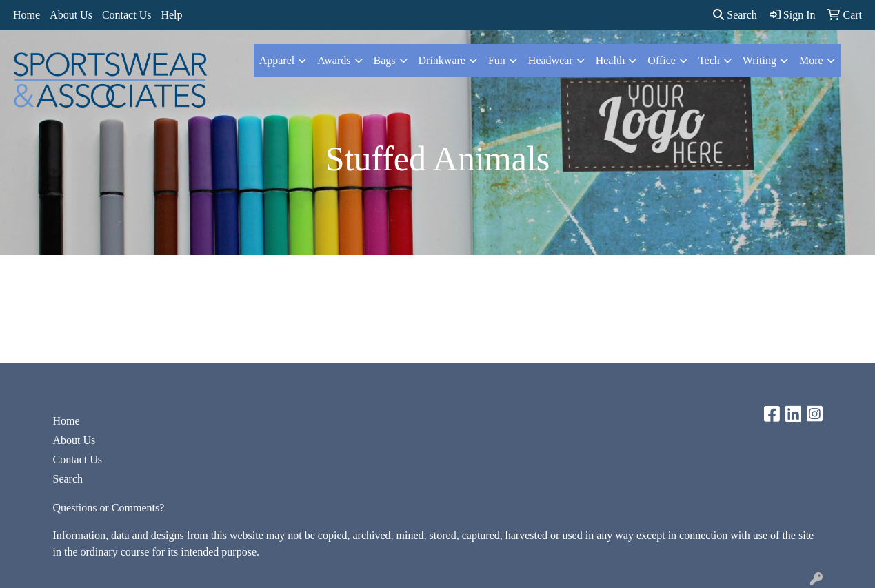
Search (735, 15)
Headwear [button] (551, 60)
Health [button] (611, 60)
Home (27, 15)
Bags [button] (385, 60)
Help (171, 15)
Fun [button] (497, 60)
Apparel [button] (277, 60)
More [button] (811, 60)
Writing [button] (760, 60)
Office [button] (662, 60)
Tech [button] (709, 60)
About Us (71, 15)
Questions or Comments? (109, 508)
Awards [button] (334, 60)
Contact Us (127, 15)
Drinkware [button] (442, 60)
